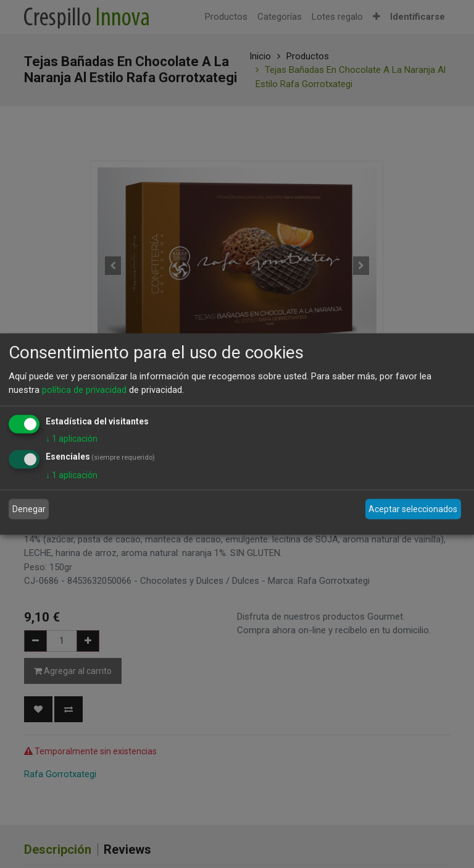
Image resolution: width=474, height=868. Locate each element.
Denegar (29, 509)
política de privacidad (84, 390)
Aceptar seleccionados (413, 509)
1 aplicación (72, 438)
